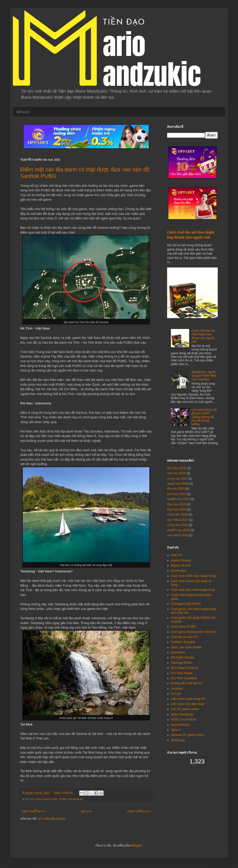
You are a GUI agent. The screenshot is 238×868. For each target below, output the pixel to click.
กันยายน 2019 (176, 504)
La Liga (176, 694)
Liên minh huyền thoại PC (188, 699)
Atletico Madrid (181, 561)
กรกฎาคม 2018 (177, 514)
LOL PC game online (185, 709)
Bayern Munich (181, 566)
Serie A (176, 730)
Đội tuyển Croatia (183, 657)
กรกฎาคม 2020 (177, 479)
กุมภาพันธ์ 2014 (178, 535)
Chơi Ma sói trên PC (184, 637)
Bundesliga (178, 571)
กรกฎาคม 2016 (177, 525)
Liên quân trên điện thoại (188, 704)
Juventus (177, 689)
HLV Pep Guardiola (184, 678)
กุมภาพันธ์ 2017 (178, 520)
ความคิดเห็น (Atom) (52, 819)
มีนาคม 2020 (176, 489)
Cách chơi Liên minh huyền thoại (193, 590)
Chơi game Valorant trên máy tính (194, 632)
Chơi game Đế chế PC (186, 604)
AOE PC (177, 555)
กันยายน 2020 (176, 473)
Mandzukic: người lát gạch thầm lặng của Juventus (204, 376)
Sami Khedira (180, 725)
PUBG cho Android (71, 799)
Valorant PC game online (188, 735)
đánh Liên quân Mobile (186, 647)
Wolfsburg (178, 740)
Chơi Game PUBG (47, 799)
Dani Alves (178, 652)
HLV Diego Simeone (185, 668)
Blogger (137, 845)
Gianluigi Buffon (182, 663)
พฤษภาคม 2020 (178, 484)
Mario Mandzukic (182, 714)
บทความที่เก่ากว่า (139, 811)
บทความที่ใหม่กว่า (34, 811)
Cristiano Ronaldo (183, 642)
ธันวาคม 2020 (177, 468)
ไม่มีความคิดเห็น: (64, 793)
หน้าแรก (23, 112)
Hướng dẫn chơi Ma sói (186, 683)
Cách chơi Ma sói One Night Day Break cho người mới (203, 336)
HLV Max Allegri (182, 673)
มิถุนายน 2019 (177, 509)
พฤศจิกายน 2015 (178, 530)
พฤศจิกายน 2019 (178, 499)
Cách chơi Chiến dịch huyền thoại (193, 576)
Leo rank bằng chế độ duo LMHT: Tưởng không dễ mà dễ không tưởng (204, 417)
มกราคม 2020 (176, 494)
